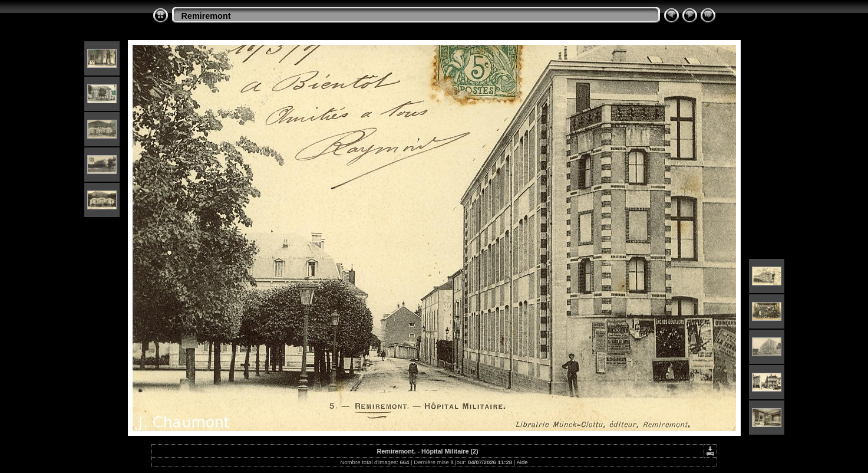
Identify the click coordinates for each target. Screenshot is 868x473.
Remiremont (206, 16)
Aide (522, 462)
